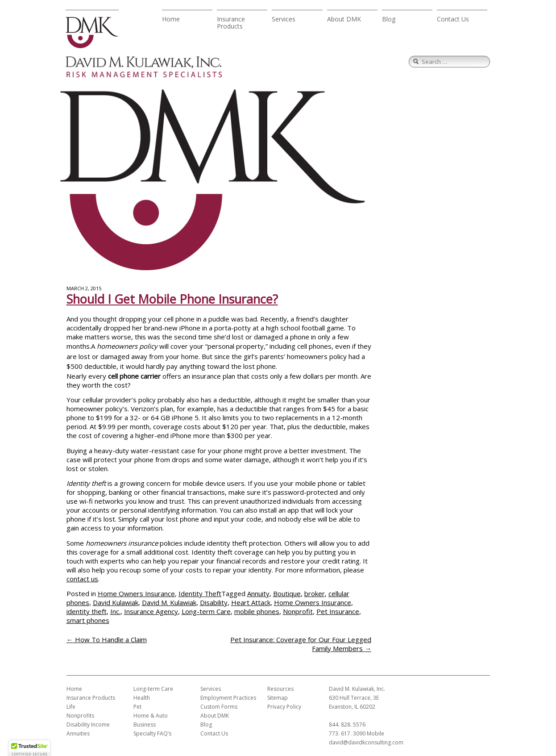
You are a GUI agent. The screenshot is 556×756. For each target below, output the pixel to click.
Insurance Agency (151, 611)
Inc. (115, 611)
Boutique (287, 593)
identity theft (87, 611)
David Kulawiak (116, 602)
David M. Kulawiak (169, 602)
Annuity (258, 593)
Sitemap (278, 698)
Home (171, 19)
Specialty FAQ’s (152, 733)
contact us (82, 579)
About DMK (344, 19)
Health (142, 698)
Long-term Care (206, 611)
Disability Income (88, 725)
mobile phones (257, 611)
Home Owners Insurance (136, 593)
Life (71, 707)
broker (315, 593)
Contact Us (453, 19)
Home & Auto (151, 716)
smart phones (88, 620)
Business (145, 725)
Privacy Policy (284, 707)
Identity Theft (200, 593)
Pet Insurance (338, 611)
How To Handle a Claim (107, 639)
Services (284, 19)
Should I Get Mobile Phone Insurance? (172, 299)
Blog (389, 19)
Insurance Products (231, 23)
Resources (280, 689)
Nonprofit (298, 611)
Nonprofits (80, 716)
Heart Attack (251, 602)
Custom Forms (219, 707)
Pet (137, 707)
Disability (214, 602)
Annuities (78, 733)
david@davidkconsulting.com (366, 742)
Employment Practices (228, 698)
